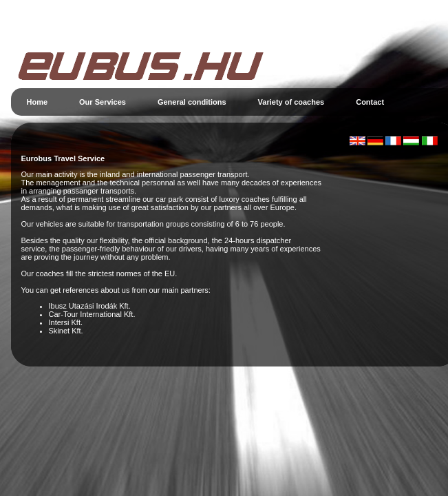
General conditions (192, 102)
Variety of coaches (291, 102)
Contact (370, 102)
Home (38, 102)
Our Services (103, 102)
